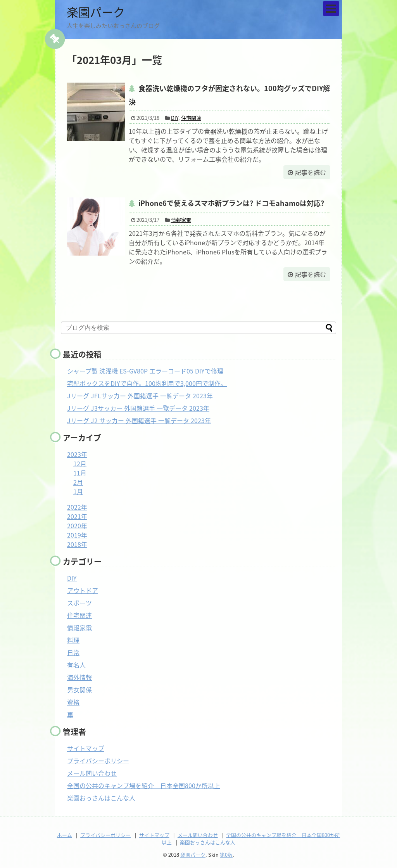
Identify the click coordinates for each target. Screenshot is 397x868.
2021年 (77, 516)
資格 (73, 702)
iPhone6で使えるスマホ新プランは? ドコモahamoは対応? (231, 203)
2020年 (77, 526)
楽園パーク (96, 12)
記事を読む (311, 172)
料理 (73, 640)
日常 (73, 652)
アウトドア (83, 590)
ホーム (65, 835)
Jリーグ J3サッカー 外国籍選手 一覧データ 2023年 (138, 408)
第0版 (226, 855)
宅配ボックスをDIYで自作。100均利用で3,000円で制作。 (147, 383)
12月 (80, 463)
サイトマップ (86, 748)
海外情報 (79, 677)
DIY (175, 118)
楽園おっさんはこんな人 (101, 798)
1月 (78, 491)
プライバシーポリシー (98, 761)
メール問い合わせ (92, 773)
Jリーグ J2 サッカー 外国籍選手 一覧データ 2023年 (139, 420)
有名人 (76, 665)
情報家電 (181, 220)
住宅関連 (191, 118)
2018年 (77, 544)
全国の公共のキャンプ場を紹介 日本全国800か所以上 (144, 785)
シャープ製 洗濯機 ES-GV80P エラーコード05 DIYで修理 (145, 371)
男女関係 (79, 690)
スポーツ (79, 603)
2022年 (77, 507)
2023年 (77, 454)
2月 (78, 482)
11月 (80, 473)
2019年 (77, 535)
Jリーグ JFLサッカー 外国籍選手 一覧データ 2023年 (140, 396)
